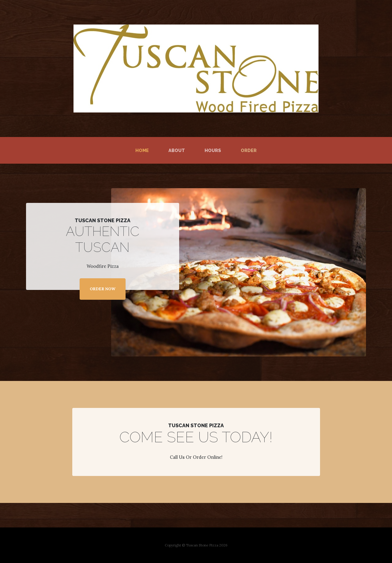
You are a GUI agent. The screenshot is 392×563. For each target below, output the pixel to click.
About (177, 150)
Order (249, 150)
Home (143, 150)
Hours (213, 150)
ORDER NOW (103, 289)
